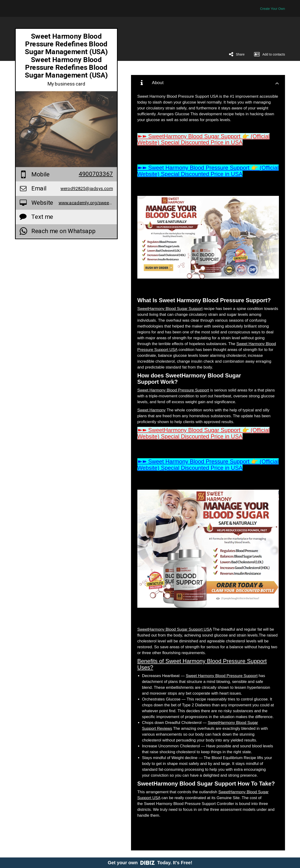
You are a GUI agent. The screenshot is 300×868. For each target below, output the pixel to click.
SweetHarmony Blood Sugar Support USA (175, 629)
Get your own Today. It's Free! (150, 863)
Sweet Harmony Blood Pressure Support (173, 390)
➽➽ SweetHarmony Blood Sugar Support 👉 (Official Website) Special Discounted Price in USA (203, 139)
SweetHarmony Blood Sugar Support (170, 309)
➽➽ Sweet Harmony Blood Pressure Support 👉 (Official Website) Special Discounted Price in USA (208, 171)
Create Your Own (272, 9)
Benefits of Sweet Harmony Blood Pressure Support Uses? (202, 664)
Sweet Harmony (152, 410)
